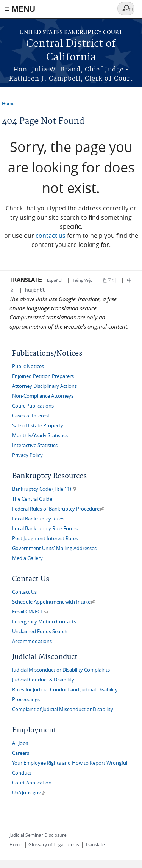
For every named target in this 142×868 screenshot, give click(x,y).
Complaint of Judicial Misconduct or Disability (63, 709)
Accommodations (32, 641)
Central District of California (71, 51)
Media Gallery (27, 558)
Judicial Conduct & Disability (43, 680)
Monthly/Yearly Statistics (40, 436)
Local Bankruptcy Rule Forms (45, 529)
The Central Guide (32, 499)
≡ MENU (20, 9)
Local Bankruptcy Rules (38, 519)
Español (55, 280)
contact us (51, 236)
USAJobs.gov (29, 793)
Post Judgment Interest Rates (45, 538)
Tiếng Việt (82, 280)
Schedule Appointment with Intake (54, 602)
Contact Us (24, 592)
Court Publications (33, 406)
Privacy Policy (27, 455)
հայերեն (35, 290)
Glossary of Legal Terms (54, 844)
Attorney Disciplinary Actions (44, 386)
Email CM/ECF (30, 612)
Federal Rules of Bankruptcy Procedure (58, 509)
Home (8, 103)
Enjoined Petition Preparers (43, 376)
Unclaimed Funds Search (40, 632)
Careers (21, 753)
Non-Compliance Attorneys (43, 396)
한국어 (109, 280)
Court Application (32, 783)
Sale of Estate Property (38, 426)
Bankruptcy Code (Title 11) (44, 489)
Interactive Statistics (35, 445)
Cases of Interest (31, 416)
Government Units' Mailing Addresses (54, 548)
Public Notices (28, 366)
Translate (95, 844)
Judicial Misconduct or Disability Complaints (61, 670)
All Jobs (20, 743)
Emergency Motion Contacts (44, 622)
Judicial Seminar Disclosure (38, 835)
